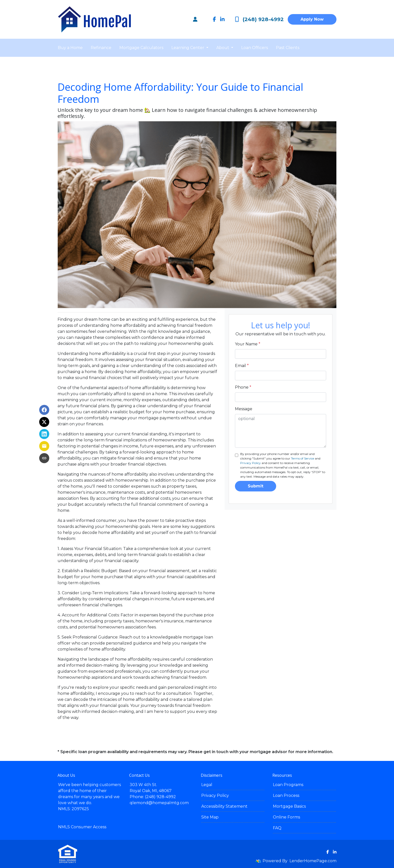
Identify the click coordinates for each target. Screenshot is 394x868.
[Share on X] (44, 422)
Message (244, 409)
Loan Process (286, 795)
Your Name (248, 344)
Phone (243, 387)
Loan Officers (255, 48)
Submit (256, 486)
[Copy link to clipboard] (44, 458)
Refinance (101, 48)
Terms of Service (303, 458)
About (223, 48)
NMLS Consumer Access (82, 827)
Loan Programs (288, 785)
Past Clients (288, 48)
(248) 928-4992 (259, 19)
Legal (207, 785)
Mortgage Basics (289, 806)
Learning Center (188, 48)
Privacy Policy (251, 463)
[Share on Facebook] (44, 410)
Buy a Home (70, 48)
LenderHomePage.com (313, 861)
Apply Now (312, 19)
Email (242, 366)
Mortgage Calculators (141, 48)
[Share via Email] (44, 446)
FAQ (277, 828)
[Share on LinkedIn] (44, 434)
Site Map (210, 817)
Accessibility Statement (224, 806)
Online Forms (286, 817)
